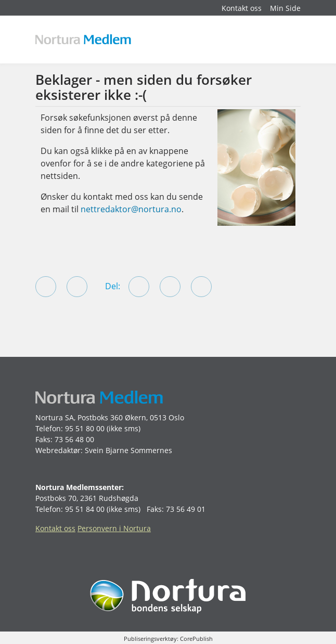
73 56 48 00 (74, 439)
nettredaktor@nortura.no (131, 209)
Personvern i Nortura (114, 528)
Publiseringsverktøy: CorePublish (168, 639)
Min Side (285, 8)
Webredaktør (58, 450)
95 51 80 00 (85, 428)
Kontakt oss (242, 8)
